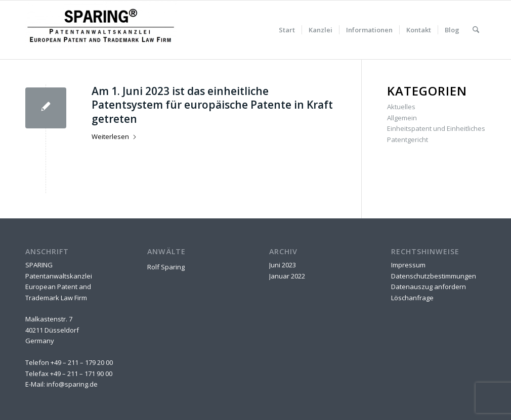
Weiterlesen (114, 136)
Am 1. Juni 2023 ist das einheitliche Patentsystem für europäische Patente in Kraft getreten (212, 105)
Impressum (408, 265)
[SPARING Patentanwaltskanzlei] (101, 30)
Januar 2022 (287, 276)
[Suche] (476, 30)
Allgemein (402, 118)
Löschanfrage (412, 298)
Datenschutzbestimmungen (434, 276)
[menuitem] (287, 30)
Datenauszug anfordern (429, 287)
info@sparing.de (72, 384)
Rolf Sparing (166, 267)
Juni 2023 (283, 265)
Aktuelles (401, 107)
